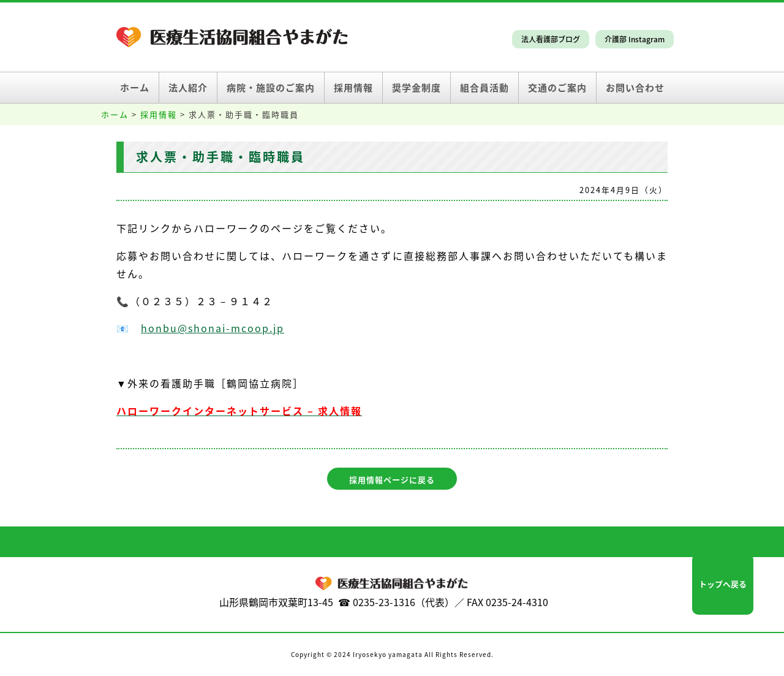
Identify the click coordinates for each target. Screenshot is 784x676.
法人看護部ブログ (551, 39)
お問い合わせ (635, 88)
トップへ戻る (723, 584)
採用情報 (353, 88)
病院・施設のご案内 (271, 88)
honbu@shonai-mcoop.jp (213, 328)
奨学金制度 (417, 88)
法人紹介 (188, 88)
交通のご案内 (557, 88)
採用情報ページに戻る (392, 480)
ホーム (135, 88)
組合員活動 (484, 88)
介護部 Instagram (635, 39)
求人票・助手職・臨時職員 (221, 157)
